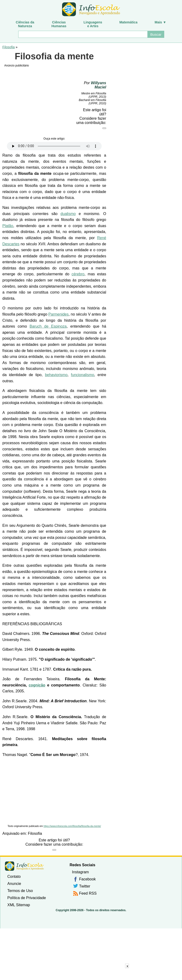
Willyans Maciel (98, 85)
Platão (8, 226)
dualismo (68, 214)
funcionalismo (82, 375)
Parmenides (58, 314)
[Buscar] (83, 34)
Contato (14, 877)
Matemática (128, 22)
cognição (37, 685)
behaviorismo (56, 375)
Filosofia (9, 47)
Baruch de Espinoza (48, 326)
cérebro (78, 274)
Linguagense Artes (93, 24)
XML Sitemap (19, 905)
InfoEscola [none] (24, 866)
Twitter (85, 886)
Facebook (87, 879)
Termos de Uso (20, 891)
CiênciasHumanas (59, 24)
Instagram (80, 872)
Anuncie (14, 884)
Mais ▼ (161, 22)
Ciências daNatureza (25, 24)
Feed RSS (88, 893)
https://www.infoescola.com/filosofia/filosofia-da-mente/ (72, 826)
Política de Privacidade (27, 898)
